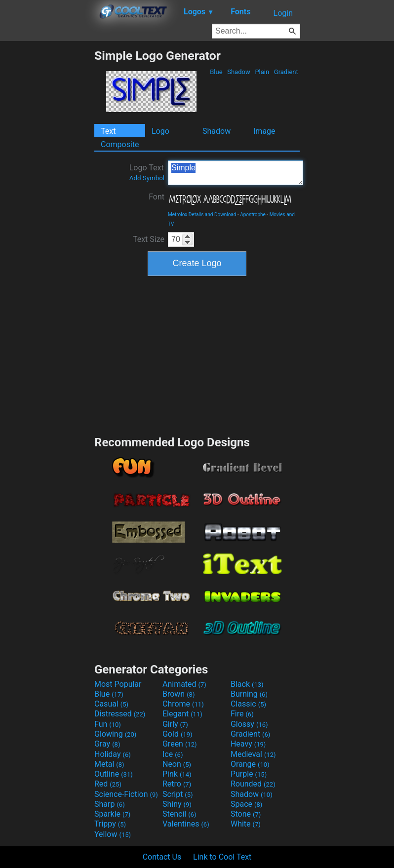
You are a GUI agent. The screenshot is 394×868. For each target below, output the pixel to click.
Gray (107, 744)
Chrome (183, 704)
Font (157, 197)
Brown (178, 694)
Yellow (113, 834)
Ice (173, 754)
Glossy (249, 724)
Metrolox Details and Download (202, 215)
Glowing (115, 734)
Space (246, 804)
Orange (250, 764)
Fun (108, 724)
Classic (248, 704)
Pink (177, 774)
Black (247, 684)
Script (178, 794)
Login (283, 13)
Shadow (239, 72)
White (246, 824)
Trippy (110, 824)
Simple (236, 173)
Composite (120, 144)
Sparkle (112, 814)
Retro (177, 784)
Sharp (110, 804)
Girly (175, 724)
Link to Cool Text (222, 857)
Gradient (286, 72)
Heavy (248, 744)
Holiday (113, 754)
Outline (114, 774)
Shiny (177, 804)
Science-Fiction (126, 794)
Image (264, 131)
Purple (249, 774)
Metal (109, 764)
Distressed (120, 714)
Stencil (179, 814)
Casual (111, 704)
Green (180, 744)
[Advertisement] (47, 197)
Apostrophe (253, 215)
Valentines (186, 824)
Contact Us (162, 857)
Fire (242, 714)
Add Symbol (147, 178)
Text (108, 131)
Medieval (253, 754)
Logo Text (147, 172)
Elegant (182, 714)
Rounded (253, 784)
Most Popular (118, 684)
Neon (177, 764)
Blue (216, 72)
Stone (246, 814)
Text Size (149, 239)
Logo (160, 131)
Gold (177, 734)
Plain (262, 72)
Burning (249, 694)
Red (108, 784)
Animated (184, 684)
